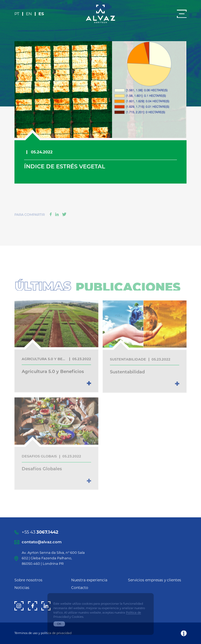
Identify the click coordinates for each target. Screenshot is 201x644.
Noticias (22, 588)
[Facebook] (33, 606)
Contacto (80, 588)
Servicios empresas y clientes (155, 580)
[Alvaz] (100, 14)
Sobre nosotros (28, 580)
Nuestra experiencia (89, 580)
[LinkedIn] (46, 606)
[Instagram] (19, 606)
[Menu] (182, 14)
